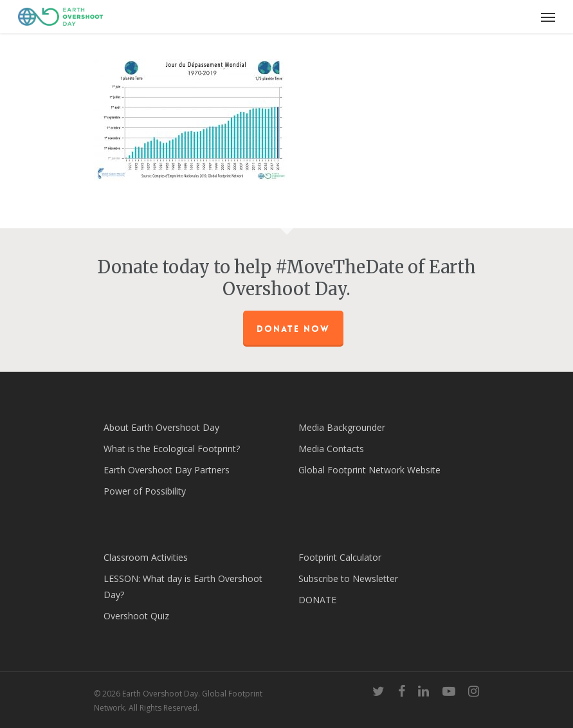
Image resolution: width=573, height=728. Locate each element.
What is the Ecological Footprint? (172, 449)
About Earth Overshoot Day (161, 427)
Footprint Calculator (340, 557)
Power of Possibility (145, 491)
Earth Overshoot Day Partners (167, 470)
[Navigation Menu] (548, 17)
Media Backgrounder (342, 427)
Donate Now (293, 329)
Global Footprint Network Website (369, 470)
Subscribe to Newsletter (348, 578)
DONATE (317, 600)
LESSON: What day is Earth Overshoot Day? (183, 587)
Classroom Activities (146, 557)
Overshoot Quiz (136, 616)
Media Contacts (331, 449)
